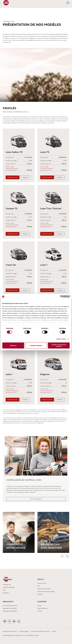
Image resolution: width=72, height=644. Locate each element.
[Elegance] (53, 363)
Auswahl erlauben (36, 345)
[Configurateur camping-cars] (36, 457)
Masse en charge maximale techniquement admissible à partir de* (12, 168)
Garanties (40, 594)
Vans (4, 590)
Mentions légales (24, 631)
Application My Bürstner (10, 608)
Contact (40, 611)
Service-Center (42, 583)
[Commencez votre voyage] (19, 532)
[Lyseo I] (19, 363)
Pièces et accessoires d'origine (46, 591)
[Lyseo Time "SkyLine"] (53, 197)
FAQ (39, 586)
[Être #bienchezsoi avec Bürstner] (53, 532)
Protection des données (10, 631)
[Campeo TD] (19, 197)
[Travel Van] (19, 253)
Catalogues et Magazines (10, 611)
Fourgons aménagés (9, 587)
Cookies (54, 631)
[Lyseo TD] (53, 140)
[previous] (62, 556)
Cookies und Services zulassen (59, 346)
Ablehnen (13, 345)
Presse (39, 606)
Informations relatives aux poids (40, 631)
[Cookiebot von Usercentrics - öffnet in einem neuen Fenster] (62, 297)
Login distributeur (43, 608)
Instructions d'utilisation (44, 589)
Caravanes (6, 593)
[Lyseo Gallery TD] (19, 140)
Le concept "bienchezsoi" (10, 606)
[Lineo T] (53, 253)
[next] (67, 556)
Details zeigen (61, 339)
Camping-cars (7, 585)
